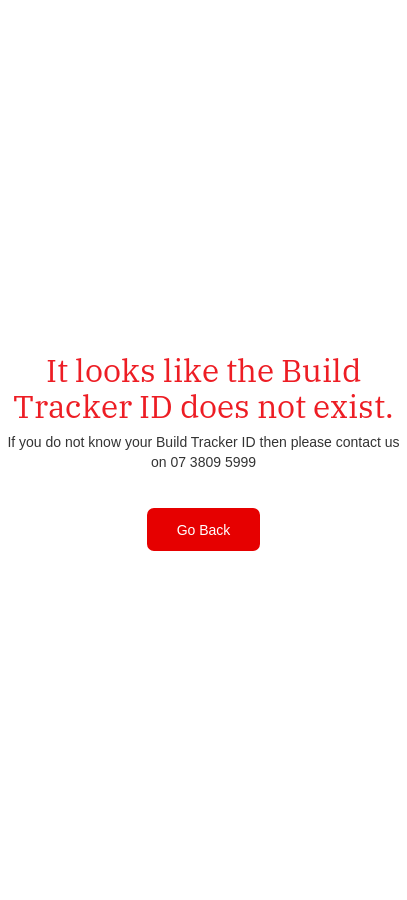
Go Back (204, 530)
